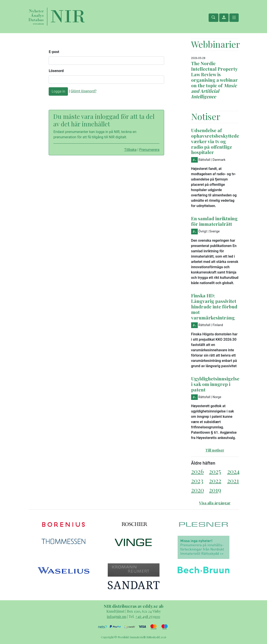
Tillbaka (130, 150)
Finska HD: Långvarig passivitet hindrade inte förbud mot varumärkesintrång (214, 306)
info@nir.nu (117, 616)
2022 (215, 480)
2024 (233, 471)
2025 (215, 471)
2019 (215, 490)
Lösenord (56, 71)
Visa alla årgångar (215, 503)
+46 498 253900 (148, 616)
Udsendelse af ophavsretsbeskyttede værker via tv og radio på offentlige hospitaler (215, 141)
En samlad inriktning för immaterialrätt (214, 221)
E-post (54, 52)
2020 (198, 490)
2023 (197, 480)
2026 (197, 471)
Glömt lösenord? (84, 91)
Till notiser (215, 450)
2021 (233, 480)
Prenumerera (149, 150)
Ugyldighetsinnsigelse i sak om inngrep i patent (215, 384)
